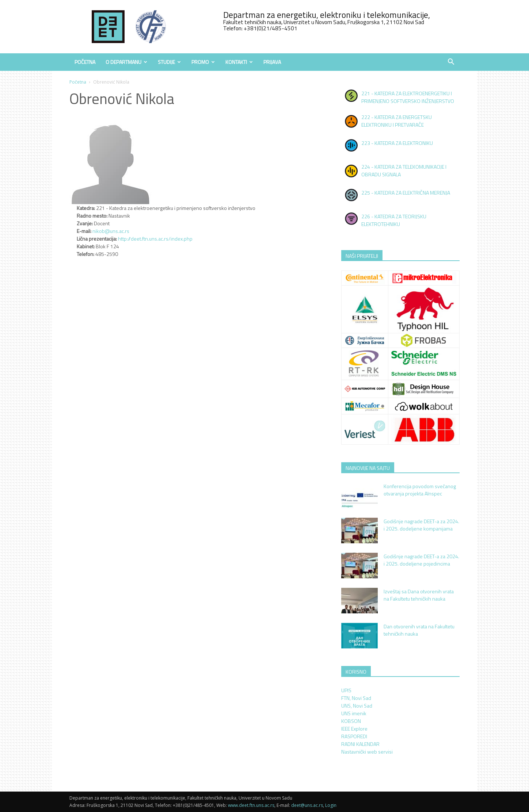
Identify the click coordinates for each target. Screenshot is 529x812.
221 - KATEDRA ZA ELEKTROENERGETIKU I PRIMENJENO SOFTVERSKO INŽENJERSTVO (408, 97)
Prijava (272, 62)
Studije (169, 62)
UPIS (346, 690)
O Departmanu (126, 62)
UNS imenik (354, 713)
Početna (85, 62)
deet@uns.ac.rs (307, 805)
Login (331, 805)
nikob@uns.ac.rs (111, 231)
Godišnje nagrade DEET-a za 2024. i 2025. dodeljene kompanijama (421, 525)
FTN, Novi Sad (356, 698)
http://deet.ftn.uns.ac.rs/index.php (155, 239)
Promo (203, 62)
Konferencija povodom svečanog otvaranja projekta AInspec (420, 490)
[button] (451, 63)
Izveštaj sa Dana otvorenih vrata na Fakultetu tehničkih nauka (419, 595)
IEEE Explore (354, 729)
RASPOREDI (354, 736)
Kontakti (239, 62)
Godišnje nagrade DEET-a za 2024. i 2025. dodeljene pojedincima (421, 560)
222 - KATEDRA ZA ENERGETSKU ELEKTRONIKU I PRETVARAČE (397, 121)
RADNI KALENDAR (360, 744)
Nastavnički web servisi (367, 752)
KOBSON (351, 721)
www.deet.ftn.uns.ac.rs (251, 805)
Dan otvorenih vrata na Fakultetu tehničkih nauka (419, 630)
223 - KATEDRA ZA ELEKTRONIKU (397, 143)
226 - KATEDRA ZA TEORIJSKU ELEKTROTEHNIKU (394, 220)
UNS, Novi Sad (357, 706)
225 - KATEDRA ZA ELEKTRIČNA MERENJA (406, 193)
